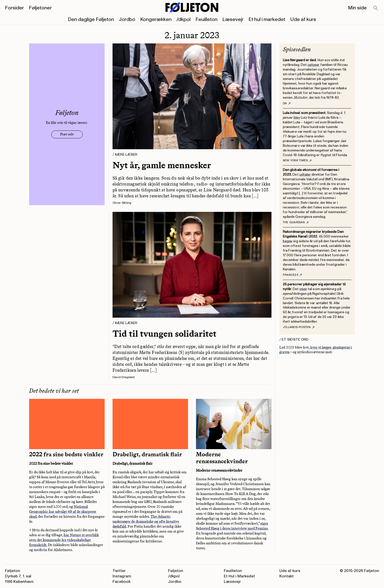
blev (297, 118)
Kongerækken (156, 19)
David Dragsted (124, 377)
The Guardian (296, 222)
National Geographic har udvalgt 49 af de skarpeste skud (63, 512)
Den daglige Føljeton (91, 19)
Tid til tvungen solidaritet (164, 334)
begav (288, 241)
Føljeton (176, 571)
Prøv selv (67, 134)
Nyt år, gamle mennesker (162, 165)
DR (287, 104)
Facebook (122, 582)
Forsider (14, 8)
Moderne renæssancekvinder (222, 458)
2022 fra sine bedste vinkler (66, 454)
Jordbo (127, 19)
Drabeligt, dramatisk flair (147, 454)
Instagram (122, 576)
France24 (292, 275)
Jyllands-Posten (299, 327)
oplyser (314, 65)
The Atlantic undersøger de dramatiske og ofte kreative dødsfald (146, 521)
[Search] (376, 8)
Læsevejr (233, 19)
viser (303, 289)
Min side (357, 8)
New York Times (297, 161)
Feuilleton (206, 19)
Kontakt (287, 576)
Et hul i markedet (267, 19)
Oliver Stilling (122, 203)
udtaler (305, 175)
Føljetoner (40, 8)
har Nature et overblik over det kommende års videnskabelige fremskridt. (64, 540)
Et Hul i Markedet (239, 576)
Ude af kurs (303, 19)
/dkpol (183, 19)
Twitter (119, 571)
